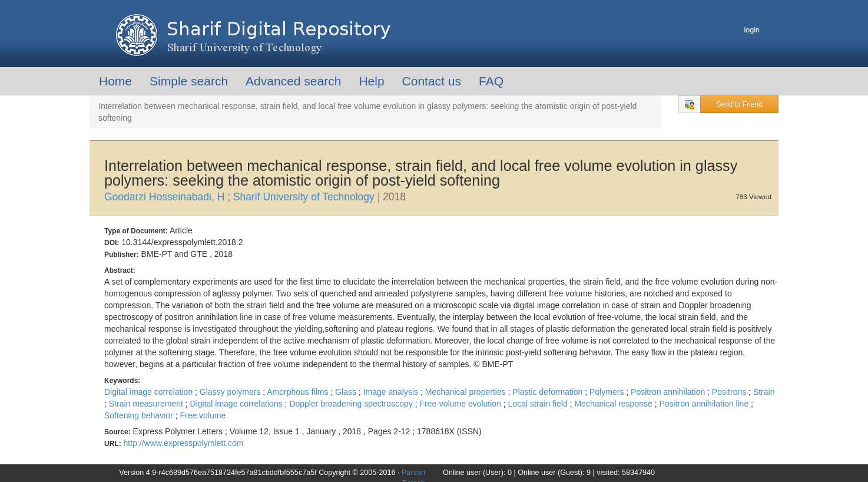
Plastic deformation (549, 392)
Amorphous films (299, 392)
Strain (764, 392)
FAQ (491, 81)
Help (371, 81)
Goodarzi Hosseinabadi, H (166, 197)
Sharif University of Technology (305, 197)
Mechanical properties (467, 392)
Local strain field (539, 404)
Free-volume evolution (461, 404)
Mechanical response (614, 404)
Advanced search (293, 81)
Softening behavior (140, 415)
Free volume (203, 415)
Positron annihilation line (705, 404)
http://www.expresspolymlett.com (184, 443)
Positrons (730, 392)
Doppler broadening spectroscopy (352, 404)
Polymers (608, 392)
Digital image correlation (150, 392)
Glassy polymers (231, 392)
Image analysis (392, 392)
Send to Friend (739, 104)
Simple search (189, 81)
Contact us (432, 81)
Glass (347, 392)
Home (115, 81)
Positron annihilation (669, 392)
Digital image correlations (238, 404)
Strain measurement (147, 404)
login (752, 30)
